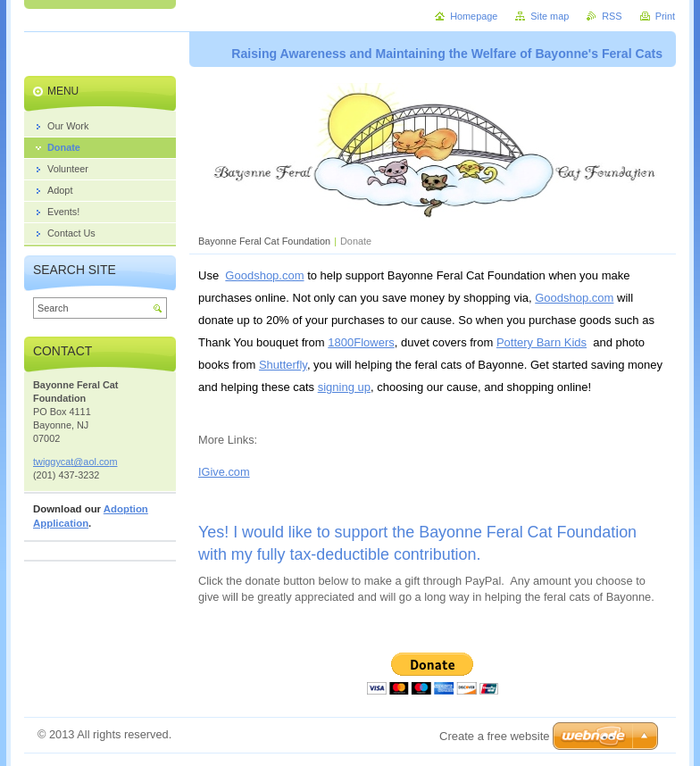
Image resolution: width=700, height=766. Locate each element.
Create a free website (495, 736)
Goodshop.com (264, 275)
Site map (550, 16)
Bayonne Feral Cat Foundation (264, 241)
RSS (612, 16)
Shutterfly (283, 365)
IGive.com (224, 472)
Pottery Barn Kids (542, 342)
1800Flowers (361, 342)
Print (665, 16)
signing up (344, 387)
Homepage (474, 16)
